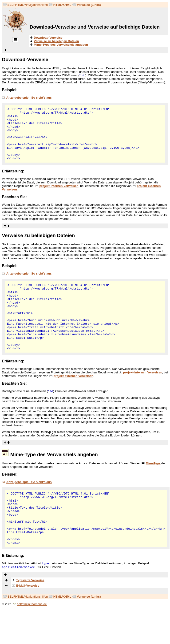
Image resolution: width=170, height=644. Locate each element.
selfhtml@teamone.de (32, 604)
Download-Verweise (25, 59)
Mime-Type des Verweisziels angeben (54, 454)
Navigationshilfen (36, 5)
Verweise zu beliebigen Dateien (38, 235)
